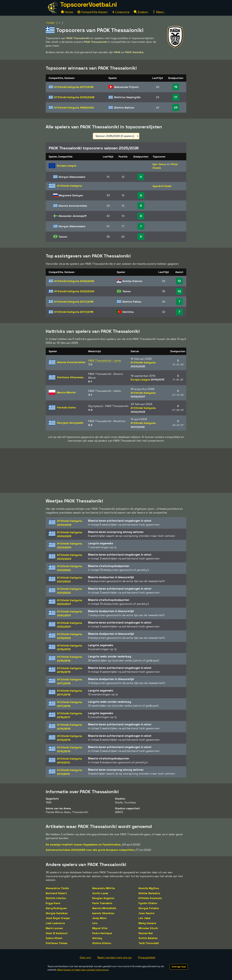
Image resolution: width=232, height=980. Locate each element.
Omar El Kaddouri (57, 933)
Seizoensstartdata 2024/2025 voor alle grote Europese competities (90, 850)
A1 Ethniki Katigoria (74, 87)
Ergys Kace (53, 903)
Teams (50, 23)
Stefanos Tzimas (57, 943)
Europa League (147, 379)
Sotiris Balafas (148, 938)
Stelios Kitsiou (102, 943)
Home (67, 12)
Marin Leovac (54, 928)
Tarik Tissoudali (149, 943)
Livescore (121, 12)
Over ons (85, 957)
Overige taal (179, 967)
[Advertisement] (116, 470)
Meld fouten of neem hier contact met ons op (83, 970)
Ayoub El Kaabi (162, 186)
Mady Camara (147, 923)
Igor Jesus (159, 164)
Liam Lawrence (55, 923)
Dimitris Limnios (56, 898)
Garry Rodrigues (56, 908)
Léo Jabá (144, 918)
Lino (95, 923)
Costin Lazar (100, 893)
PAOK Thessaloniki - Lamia (105, 361)
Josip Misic (99, 918)
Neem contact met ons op (114, 957)
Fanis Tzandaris (102, 903)
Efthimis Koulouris (150, 898)
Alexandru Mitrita (103, 888)
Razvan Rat (146, 933)
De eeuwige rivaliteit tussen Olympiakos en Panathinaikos (83, 844)
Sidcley (97, 938)
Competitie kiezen (92, 12)
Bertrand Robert (56, 893)
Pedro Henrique (102, 933)
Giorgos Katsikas (57, 913)
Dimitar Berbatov (149, 893)
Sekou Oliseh (54, 938)
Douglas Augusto (103, 898)
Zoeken (141, 12)
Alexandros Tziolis (57, 888)
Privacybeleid (147, 957)
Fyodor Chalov (148, 903)
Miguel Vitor (100, 928)
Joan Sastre (146, 913)
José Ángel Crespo (58, 918)
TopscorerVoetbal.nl (88, 5)
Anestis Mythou (149, 888)
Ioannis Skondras (103, 913)
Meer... (159, 12)
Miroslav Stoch (148, 928)
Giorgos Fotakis (149, 908)
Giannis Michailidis (104, 908)
